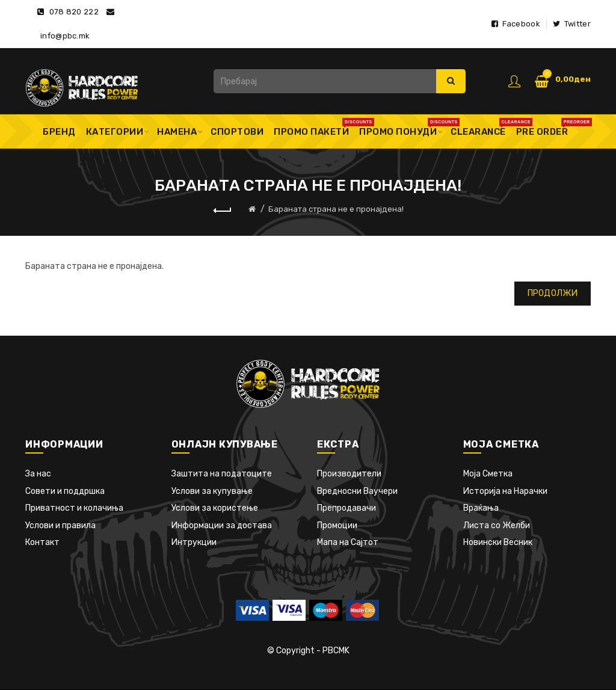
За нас (38, 474)
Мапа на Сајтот (348, 542)
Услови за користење (215, 508)
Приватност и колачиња (74, 508)
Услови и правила (60, 525)
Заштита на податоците (222, 474)
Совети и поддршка (65, 491)
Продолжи (553, 293)
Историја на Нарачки (505, 491)
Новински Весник (498, 542)
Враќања (481, 508)
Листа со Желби (497, 525)
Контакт (42, 542)
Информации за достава (222, 525)
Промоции (337, 525)
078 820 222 (74, 12)
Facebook (516, 24)
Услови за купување (212, 491)
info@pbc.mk (65, 36)
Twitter (572, 24)
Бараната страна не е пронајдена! (336, 209)
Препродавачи (346, 508)
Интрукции (194, 542)
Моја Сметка (488, 474)
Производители (349, 474)
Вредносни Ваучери (357, 491)
